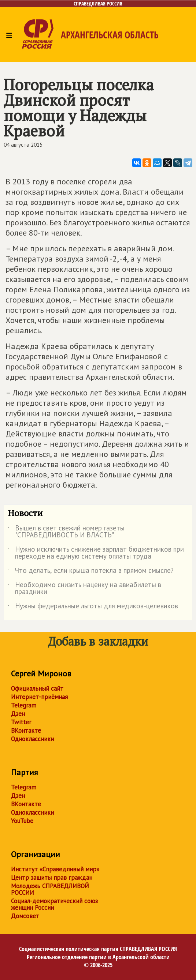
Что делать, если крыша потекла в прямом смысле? (91, 572)
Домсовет (25, 916)
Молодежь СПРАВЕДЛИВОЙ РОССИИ (50, 889)
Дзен (18, 714)
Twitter (21, 722)
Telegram (24, 705)
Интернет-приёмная (39, 697)
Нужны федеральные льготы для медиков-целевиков (93, 607)
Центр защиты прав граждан (52, 878)
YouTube (22, 821)
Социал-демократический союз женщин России (54, 904)
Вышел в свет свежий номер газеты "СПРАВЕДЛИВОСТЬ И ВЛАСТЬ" (66, 532)
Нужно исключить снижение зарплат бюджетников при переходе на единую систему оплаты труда (96, 553)
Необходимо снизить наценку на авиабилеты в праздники (84, 589)
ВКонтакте (26, 731)
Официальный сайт (37, 688)
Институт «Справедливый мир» (55, 869)
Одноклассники (32, 739)
